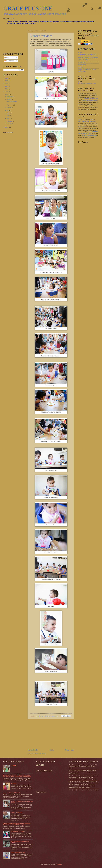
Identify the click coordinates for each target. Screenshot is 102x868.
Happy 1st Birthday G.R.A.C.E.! (12, 793)
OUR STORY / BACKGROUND (87, 55)
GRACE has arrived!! (17, 812)
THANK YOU (82, 62)
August (9, 108)
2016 (7, 89)
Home (51, 750)
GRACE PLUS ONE (28, 8)
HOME (80, 52)
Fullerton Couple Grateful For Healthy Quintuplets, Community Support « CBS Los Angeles (17, 824)
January (9, 124)
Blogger (60, 864)
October (9, 99)
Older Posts (70, 750)
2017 (7, 86)
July (8, 110)
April (8, 116)
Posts (7, 57)
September (10, 105)
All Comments (9, 61)
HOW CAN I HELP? (84, 60)
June (8, 113)
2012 (7, 127)
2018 (7, 83)
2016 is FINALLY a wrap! (18, 831)
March (9, 118)
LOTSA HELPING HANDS (90, 99)
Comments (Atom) (40, 754)
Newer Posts (33, 750)
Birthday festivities (41, 36)
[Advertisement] (51, 734)
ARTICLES (81, 67)
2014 (7, 92)
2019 (7, 81)
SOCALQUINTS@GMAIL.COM (87, 83)
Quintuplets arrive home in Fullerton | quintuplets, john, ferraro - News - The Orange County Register (17, 776)
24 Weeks (14, 765)
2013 (7, 94)
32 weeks (14, 783)
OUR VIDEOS (82, 65)
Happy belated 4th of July (18, 852)
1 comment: (55, 716)
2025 (7, 78)
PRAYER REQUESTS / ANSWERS (88, 57)
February (9, 121)
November (10, 97)
